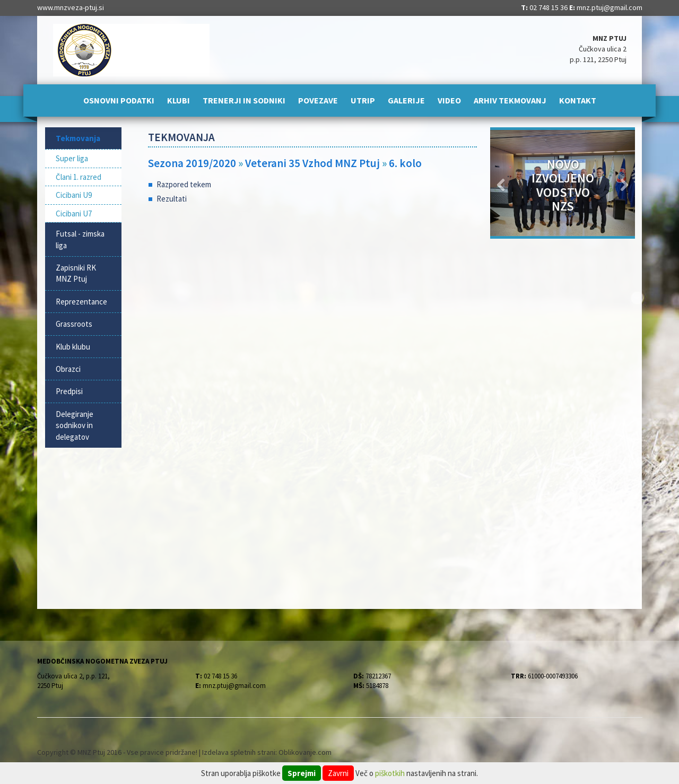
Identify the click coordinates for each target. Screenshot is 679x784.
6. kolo (405, 163)
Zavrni (338, 773)
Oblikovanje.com (305, 752)
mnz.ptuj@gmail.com (610, 7)
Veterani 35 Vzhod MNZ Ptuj (314, 163)
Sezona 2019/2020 (192, 163)
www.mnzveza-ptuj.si (71, 7)
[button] (501, 183)
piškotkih (390, 773)
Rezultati (172, 199)
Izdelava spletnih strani (239, 752)
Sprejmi (302, 773)
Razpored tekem (184, 184)
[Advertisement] (313, 297)
